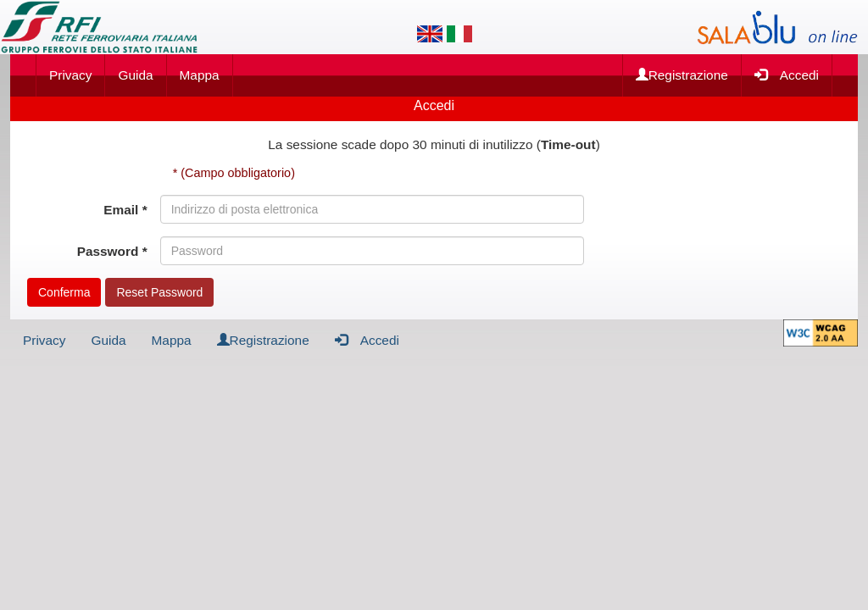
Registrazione (682, 75)
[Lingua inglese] (430, 34)
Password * (112, 251)
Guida (135, 75)
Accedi (787, 74)
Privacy (70, 75)
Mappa (200, 75)
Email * (125, 210)
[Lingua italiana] (459, 34)
